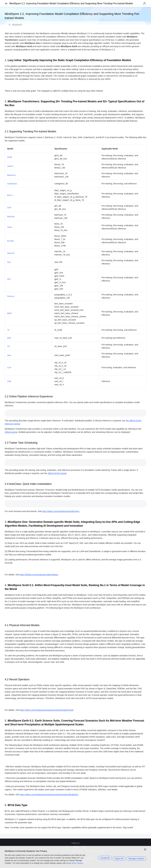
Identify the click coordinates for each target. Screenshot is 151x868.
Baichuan (11, 217)
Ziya (9, 262)
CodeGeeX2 (12, 184)
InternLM (11, 253)
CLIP (9, 368)
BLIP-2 (10, 195)
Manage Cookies (136, 858)
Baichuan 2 (12, 175)
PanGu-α (11, 296)
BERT (10, 313)
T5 (8, 330)
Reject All (117, 858)
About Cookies (77, 863)
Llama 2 (10, 166)
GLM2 (10, 157)
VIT (9, 346)
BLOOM (10, 241)
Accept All (101, 858)
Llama (10, 227)
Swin (9, 355)
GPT (9, 279)
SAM (9, 381)
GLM (9, 208)
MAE (9, 338)
